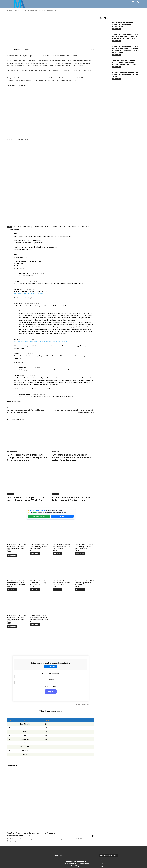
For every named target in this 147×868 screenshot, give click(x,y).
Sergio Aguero (86, 227)
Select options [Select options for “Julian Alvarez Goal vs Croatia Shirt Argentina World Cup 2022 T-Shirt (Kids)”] (80, 553)
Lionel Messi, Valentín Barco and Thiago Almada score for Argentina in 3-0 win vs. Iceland (27, 458)
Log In (62, 516)
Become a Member (39, 516)
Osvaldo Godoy (18, 835)
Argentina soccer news (58, 227)
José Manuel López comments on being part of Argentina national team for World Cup (125, 62)
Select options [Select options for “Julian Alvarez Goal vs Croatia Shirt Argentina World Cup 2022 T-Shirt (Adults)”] (35, 590)
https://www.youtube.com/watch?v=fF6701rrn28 (29, 294)
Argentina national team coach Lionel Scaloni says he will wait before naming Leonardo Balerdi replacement (126, 49)
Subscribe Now (51, 666)
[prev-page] (100, 83)
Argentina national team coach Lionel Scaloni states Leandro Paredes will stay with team (125, 36)
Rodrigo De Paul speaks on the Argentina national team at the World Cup (125, 74)
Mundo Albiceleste (74, 227)
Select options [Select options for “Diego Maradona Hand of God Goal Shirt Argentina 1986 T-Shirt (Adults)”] (80, 590)
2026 (101, 861)
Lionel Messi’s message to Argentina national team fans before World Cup (124, 24)
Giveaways (10, 835)
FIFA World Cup (117, 29)
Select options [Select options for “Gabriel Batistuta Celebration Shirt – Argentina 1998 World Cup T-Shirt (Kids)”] (57, 553)
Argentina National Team (40, 227)
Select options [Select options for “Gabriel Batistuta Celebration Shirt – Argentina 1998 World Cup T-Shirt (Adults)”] (57, 590)
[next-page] (103, 83)
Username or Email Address (51, 674)
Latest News (56, 451)
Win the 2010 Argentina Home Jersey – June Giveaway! (32, 833)
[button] (138, 2)
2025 (101, 864)
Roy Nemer (17, 50)
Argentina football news (22, 227)
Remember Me (51, 687)
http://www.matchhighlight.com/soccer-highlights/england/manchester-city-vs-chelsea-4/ (41, 342)
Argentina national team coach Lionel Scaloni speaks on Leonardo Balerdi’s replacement (72, 458)
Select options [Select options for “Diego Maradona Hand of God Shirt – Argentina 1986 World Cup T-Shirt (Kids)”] (35, 553)
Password (51, 680)
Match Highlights (12, 451)
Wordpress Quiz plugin (83, 704)
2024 (101, 866)
